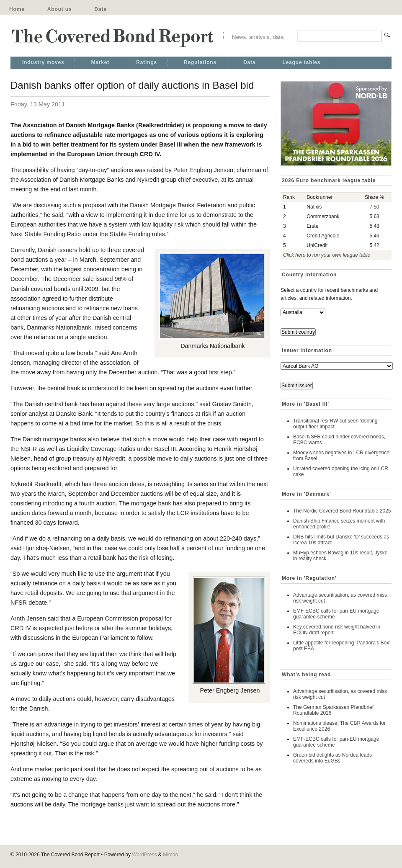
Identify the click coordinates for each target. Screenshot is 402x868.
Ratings (147, 62)
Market (100, 62)
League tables (301, 62)
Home (17, 9)
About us (60, 9)
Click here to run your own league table (327, 255)
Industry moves (43, 62)
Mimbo (170, 855)
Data (100, 9)
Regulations (200, 62)
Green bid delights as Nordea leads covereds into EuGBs (332, 758)
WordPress (144, 855)
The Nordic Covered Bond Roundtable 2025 (342, 511)
